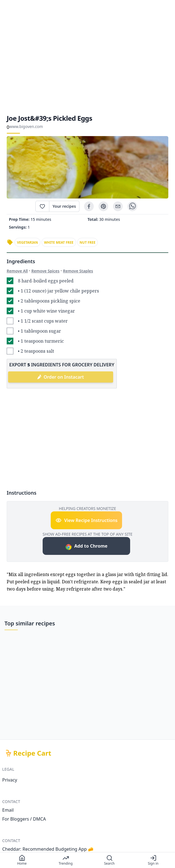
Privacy (10, 780)
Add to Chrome (86, 547)
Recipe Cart (32, 753)
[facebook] (89, 206)
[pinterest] (103, 206)
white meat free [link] (59, 242)
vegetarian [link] (27, 242)
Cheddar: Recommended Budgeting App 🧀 (48, 849)
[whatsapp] (132, 206)
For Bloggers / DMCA (24, 819)
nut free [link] (88, 242)
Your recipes (64, 206)
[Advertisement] (87, 57)
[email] (118, 206)
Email (8, 810)
